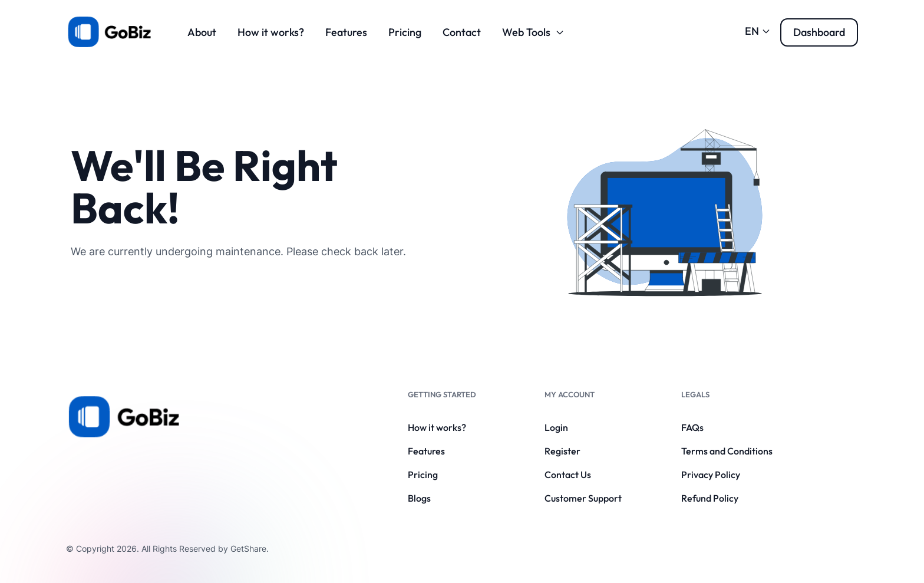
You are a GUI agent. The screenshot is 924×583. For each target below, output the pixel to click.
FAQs (692, 427)
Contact (462, 32)
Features (346, 32)
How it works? (271, 32)
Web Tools (533, 32)
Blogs (419, 498)
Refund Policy (710, 498)
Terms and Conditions (727, 451)
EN (758, 31)
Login (556, 427)
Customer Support (583, 498)
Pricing (405, 32)
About (202, 32)
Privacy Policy (711, 475)
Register (562, 451)
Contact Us (568, 475)
